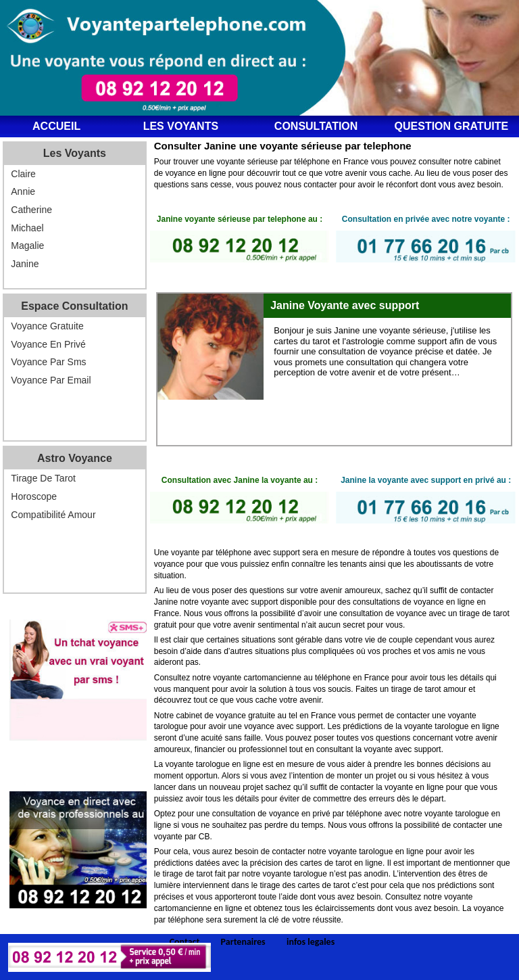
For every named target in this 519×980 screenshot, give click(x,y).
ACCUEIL (56, 126)
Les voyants (181, 126)
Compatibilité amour (53, 515)
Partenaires (243, 942)
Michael (27, 228)
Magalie (27, 246)
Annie (23, 191)
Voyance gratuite (47, 326)
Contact (185, 942)
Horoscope (34, 496)
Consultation (316, 126)
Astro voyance (75, 458)
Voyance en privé (48, 344)
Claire (23, 174)
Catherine (31, 210)
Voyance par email (51, 380)
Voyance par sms (48, 362)
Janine (25, 264)
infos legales (311, 942)
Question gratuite (452, 126)
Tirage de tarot (43, 478)
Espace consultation (74, 306)
